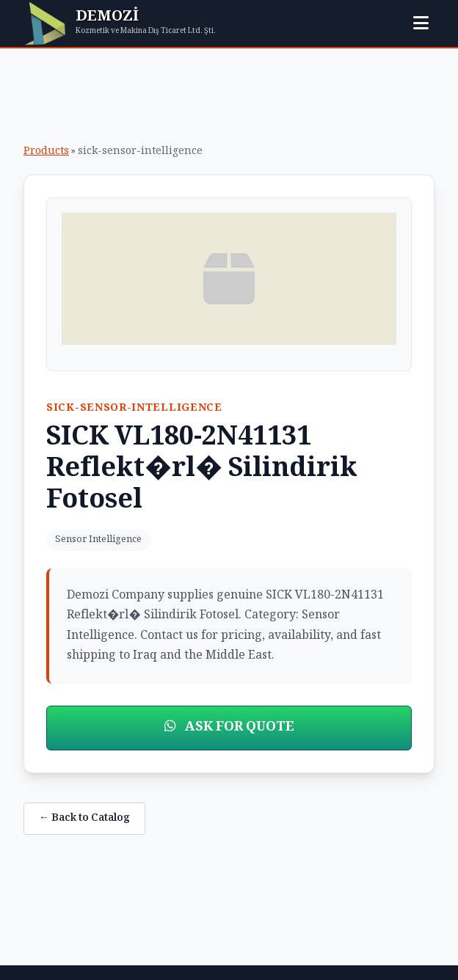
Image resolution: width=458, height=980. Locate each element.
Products (46, 152)
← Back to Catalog (84, 819)
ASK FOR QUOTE (229, 728)
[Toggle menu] (421, 23)
